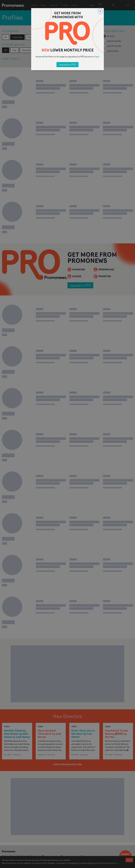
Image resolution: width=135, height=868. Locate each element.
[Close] (100, 11)
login (97, 57)
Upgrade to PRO (67, 65)
